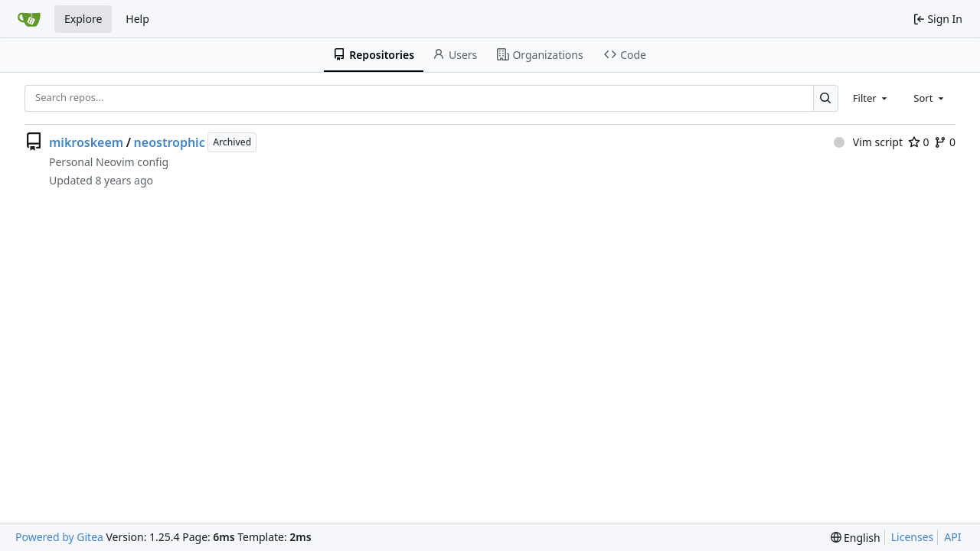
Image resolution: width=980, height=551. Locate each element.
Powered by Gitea (59, 537)
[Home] (29, 19)
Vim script (868, 142)
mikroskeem (86, 142)
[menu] (856, 538)
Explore (83, 19)
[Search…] (826, 98)
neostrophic (170, 142)
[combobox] (871, 98)
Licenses (913, 537)
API (952, 537)
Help (137, 19)
